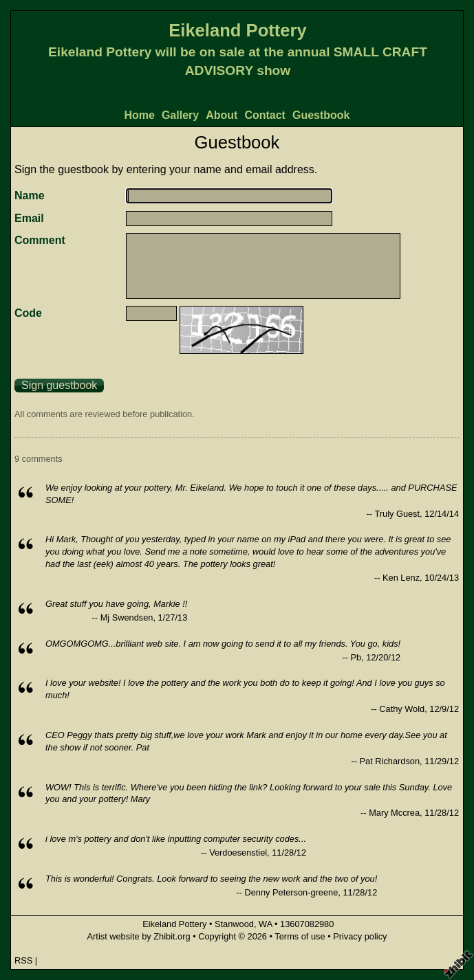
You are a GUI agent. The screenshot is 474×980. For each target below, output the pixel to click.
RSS (23, 960)
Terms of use (300, 936)
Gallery (180, 115)
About (222, 115)
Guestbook (321, 115)
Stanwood (234, 924)
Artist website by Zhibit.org (139, 936)
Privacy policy (360, 936)
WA (265, 924)
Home (139, 115)
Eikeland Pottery (238, 30)
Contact (265, 115)
